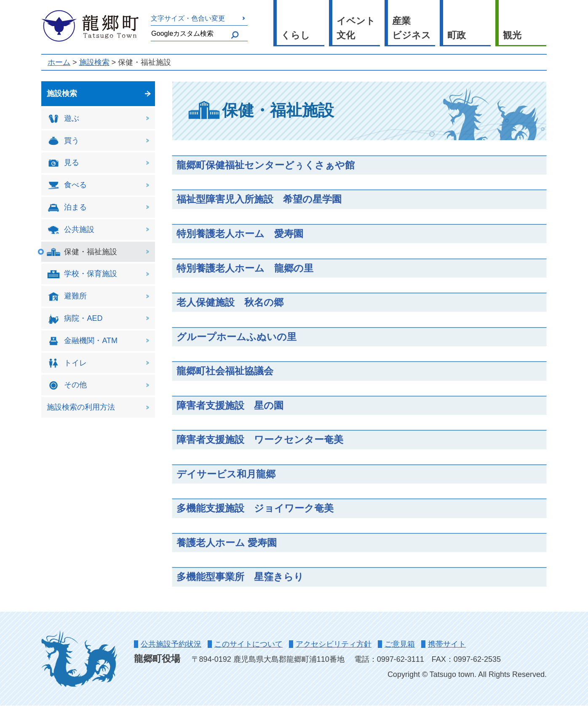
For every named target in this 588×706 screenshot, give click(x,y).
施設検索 (94, 62)
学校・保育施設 (82, 274)
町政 (457, 35)
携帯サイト (447, 644)
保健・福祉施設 (82, 252)
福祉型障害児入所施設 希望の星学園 (259, 199)
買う (63, 141)
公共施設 (71, 230)
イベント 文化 (356, 28)
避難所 (67, 297)
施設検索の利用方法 (81, 407)
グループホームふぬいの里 (237, 337)
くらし (295, 35)
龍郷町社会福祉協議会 (225, 371)
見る (63, 163)
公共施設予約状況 (171, 644)
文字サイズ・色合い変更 (188, 18)
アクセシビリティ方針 (334, 644)
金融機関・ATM (82, 341)
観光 (512, 35)
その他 (67, 385)
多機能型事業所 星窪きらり (240, 577)
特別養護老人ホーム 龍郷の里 (245, 268)
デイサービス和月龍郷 (226, 474)
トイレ (67, 363)
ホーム (59, 62)
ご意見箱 (400, 644)
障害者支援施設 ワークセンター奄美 (260, 440)
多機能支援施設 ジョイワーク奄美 (255, 508)
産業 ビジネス (412, 28)
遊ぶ (63, 119)
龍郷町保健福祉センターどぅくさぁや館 (266, 165)
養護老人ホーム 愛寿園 (227, 543)
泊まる (67, 208)
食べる (67, 185)
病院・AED (75, 319)
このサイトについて (249, 644)
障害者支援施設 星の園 (230, 405)
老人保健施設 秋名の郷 (230, 302)
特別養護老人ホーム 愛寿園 (240, 234)
